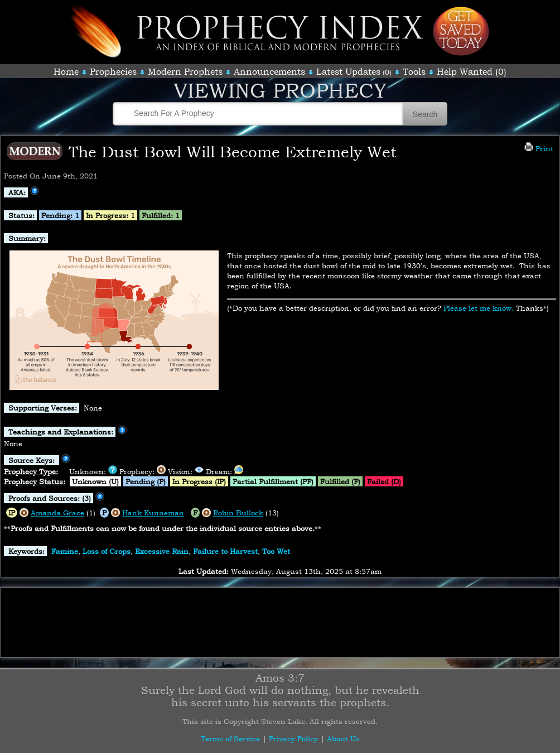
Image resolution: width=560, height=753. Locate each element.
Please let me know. (479, 308)
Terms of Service (230, 738)
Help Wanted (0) (472, 71)
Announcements (269, 71)
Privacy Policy (293, 738)
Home (66, 71)
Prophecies (113, 71)
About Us (343, 738)
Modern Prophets (185, 71)
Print (539, 148)
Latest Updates (348, 71)
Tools (414, 71)
